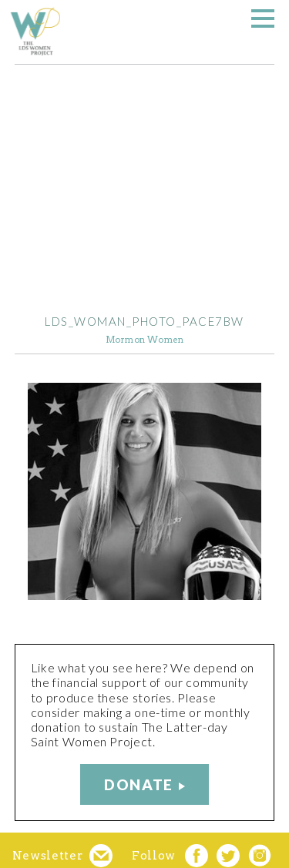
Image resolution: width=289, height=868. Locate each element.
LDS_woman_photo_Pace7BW (144, 321)
